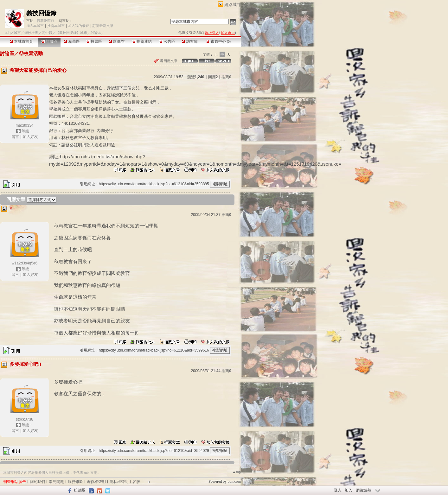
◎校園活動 (31, 53)
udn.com (234, 481)
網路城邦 (233, 5)
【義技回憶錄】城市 (71, 33)
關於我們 (37, 482)
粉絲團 (80, 490)
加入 (349, 490)
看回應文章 (166, 61)
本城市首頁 (21, 41)
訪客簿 (190, 41)
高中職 (47, 33)
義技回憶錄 (41, 13)
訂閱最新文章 (103, 26)
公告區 (167, 41)
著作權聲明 (96, 482)
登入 (338, 490)
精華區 (72, 41)
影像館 (117, 41)
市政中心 (218, 41)
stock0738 (25, 419)
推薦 (226, 77)
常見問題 (56, 482)
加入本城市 (35, 26)
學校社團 (31, 33)
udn (8, 33)
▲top (237, 472)
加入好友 (30, 137)
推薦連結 (142, 41)
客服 (136, 482)
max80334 (24, 125)
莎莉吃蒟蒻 (45, 21)
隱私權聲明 (119, 482)
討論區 (49, 41)
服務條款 (75, 482)
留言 (15, 137)
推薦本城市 (56, 26)
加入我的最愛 (79, 26)
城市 (17, 33)
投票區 (94, 41)
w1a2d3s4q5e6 (25, 263)
